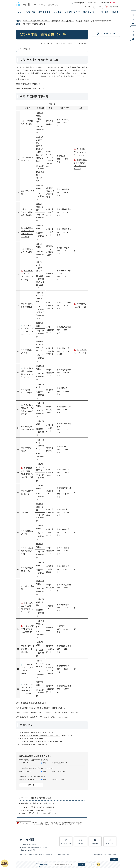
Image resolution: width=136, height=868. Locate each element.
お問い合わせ (110, 843)
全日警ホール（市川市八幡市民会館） (34, 745)
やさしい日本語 (92, 3)
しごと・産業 (104, 12)
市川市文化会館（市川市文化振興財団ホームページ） (40, 736)
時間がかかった (59, 780)
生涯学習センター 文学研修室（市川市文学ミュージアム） (42, 742)
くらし (20, 12)
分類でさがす (56, 21)
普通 (44, 763)
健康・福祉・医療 (44, 12)
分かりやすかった (27, 771)
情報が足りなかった (60, 763)
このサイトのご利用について (35, 855)
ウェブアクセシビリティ (49, 855)
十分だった (25, 763)
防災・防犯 (58, 12)
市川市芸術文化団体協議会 (31, 733)
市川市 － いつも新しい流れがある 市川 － (36, 21)
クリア (98, 864)
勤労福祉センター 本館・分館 (31, 739)
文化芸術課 (34, 803)
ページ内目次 (25, 49)
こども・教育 (30, 12)
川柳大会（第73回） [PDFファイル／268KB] (27, 629)
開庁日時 (81, 843)
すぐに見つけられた (27, 780)
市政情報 (115, 12)
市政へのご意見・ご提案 (63, 855)
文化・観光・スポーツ (72, 12)
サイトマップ (23, 855)
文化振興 (86, 21)
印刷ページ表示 (83, 43)
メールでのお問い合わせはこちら (32, 813)
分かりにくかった (60, 771)
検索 (82, 864)
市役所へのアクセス (66, 843)
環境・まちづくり (89, 12)
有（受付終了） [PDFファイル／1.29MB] (80, 152)
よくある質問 (95, 843)
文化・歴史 (79, 21)
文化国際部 (23, 803)
